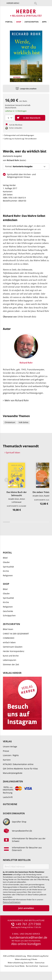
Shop (19, 22)
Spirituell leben (13, 452)
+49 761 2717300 (28, 924)
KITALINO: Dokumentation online (18, 764)
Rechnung (8, 793)
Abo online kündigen (26, 944)
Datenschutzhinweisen (12, 902)
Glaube (6, 562)
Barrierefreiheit (32, 966)
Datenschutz (40, 963)
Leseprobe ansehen (28, 89)
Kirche (6, 571)
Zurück (7, 480)
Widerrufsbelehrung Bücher (38, 956)
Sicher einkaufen (14, 813)
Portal (9, 22)
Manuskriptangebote (13, 773)
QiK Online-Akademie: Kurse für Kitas (20, 769)
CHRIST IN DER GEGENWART (16, 634)
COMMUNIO (9, 638)
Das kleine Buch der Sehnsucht (17, 494)
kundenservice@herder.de (28, 937)
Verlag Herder (12, 673)
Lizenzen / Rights (11, 755)
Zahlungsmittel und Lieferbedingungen (19, 135)
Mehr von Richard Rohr (17, 400)
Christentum (10, 422)
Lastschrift (8, 797)
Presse (6, 751)
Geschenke (8, 611)
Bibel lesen (8, 629)
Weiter (46, 480)
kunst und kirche (11, 656)
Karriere (7, 760)
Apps (44, 22)
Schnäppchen (9, 615)
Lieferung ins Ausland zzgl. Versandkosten (20, 139)
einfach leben (9, 642)
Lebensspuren (10, 660)
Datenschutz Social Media (15, 966)
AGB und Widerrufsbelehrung (14, 956)
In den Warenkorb (32, 118)
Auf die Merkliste (16, 125)
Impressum (44, 966)
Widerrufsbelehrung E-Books (26, 959)
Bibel (5, 558)
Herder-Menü (13, 3)
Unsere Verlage (10, 747)
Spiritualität (8, 567)
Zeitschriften (32, 22)
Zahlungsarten (13, 782)
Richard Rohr (13, 160)
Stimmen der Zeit (11, 664)
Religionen (8, 575)
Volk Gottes (24, 422)
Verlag (7, 741)
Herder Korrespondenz (14, 651)
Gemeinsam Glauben (13, 647)
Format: (19, 166)
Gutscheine (10, 804)
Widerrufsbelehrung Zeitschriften (21, 963)
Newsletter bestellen (17, 860)
